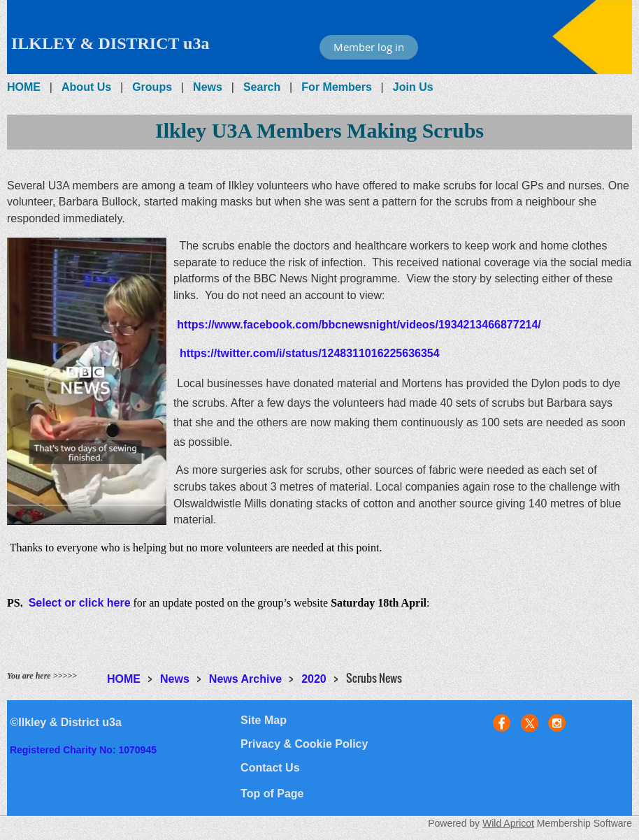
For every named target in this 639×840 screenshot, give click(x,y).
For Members (336, 87)
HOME (24, 87)
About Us (86, 87)
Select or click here (80, 603)
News (208, 87)
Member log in (369, 47)
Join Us (413, 87)
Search (262, 87)
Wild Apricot (508, 823)
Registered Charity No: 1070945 (83, 750)
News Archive (245, 679)
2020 (314, 679)
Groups (152, 87)
